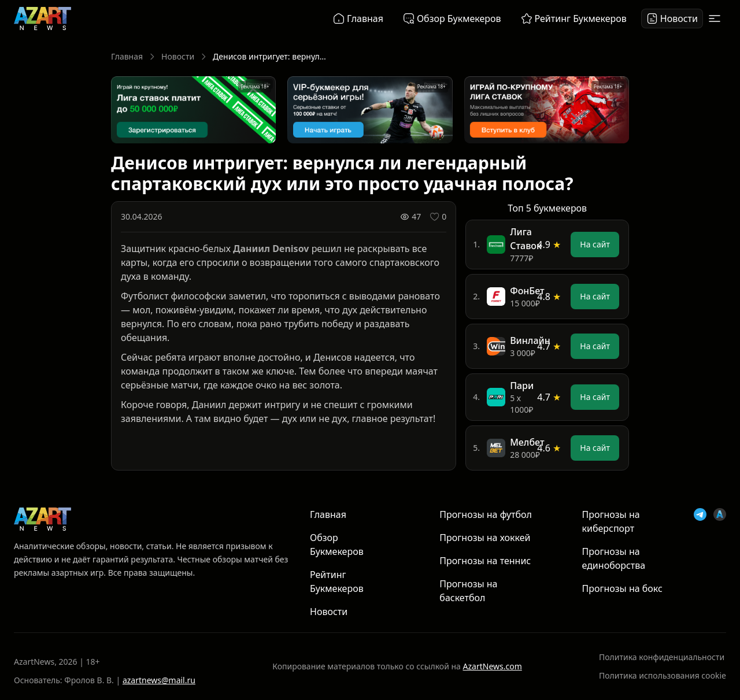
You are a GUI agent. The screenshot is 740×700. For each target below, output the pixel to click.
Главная (127, 56)
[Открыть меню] (715, 18)
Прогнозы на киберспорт (611, 521)
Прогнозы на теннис (485, 561)
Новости (178, 56)
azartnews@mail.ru (159, 680)
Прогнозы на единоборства (614, 558)
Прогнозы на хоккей (485, 538)
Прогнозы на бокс (622, 588)
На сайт (595, 244)
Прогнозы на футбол (486, 514)
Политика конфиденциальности (662, 657)
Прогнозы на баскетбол (468, 591)
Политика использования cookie (663, 675)
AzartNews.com (493, 666)
